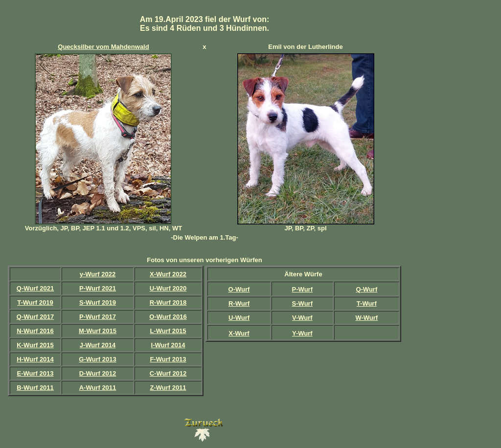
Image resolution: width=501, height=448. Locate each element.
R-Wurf (239, 303)
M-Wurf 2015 (98, 331)
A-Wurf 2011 (98, 388)
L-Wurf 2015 (168, 331)
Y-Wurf (302, 333)
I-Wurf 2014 (168, 345)
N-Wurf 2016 (35, 331)
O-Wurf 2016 (168, 317)
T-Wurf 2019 (35, 302)
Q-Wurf (366, 289)
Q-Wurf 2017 (35, 317)
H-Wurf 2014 (35, 359)
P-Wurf (302, 289)
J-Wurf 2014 (98, 345)
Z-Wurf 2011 (168, 388)
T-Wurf (367, 303)
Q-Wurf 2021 (35, 288)
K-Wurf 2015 (35, 345)
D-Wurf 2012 (98, 373)
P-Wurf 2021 (98, 288)
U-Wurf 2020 (168, 288)
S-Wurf (302, 303)
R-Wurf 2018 (168, 302)
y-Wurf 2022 (98, 274)
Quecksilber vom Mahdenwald (103, 47)
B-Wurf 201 (33, 388)
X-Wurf (239, 333)
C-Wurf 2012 (168, 373)
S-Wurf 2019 (98, 302)
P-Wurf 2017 (98, 317)
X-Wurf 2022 (168, 274)
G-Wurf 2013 (97, 359)
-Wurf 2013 (37, 373)
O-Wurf (239, 289)
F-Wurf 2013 (168, 359)
